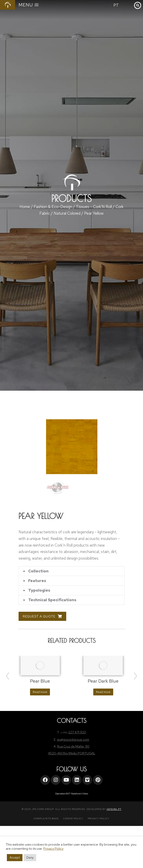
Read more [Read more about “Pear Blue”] (40, 692)
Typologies (39, 590)
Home (25, 207)
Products (71, 198)
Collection (38, 571)
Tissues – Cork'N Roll (94, 207)
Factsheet (76, 794)
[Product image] (40, 665)
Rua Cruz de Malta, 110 (73, 746)
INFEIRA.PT (114, 809)
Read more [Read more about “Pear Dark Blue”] (103, 692)
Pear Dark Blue (103, 681)
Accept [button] (15, 858)
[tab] (71, 571)
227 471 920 (77, 732)
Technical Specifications (52, 600)
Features (37, 581)
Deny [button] (30, 858)
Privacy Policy (53, 848)
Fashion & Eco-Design (53, 207)
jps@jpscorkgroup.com (73, 740)
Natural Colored (67, 213)
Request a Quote (42, 616)
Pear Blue (40, 681)
